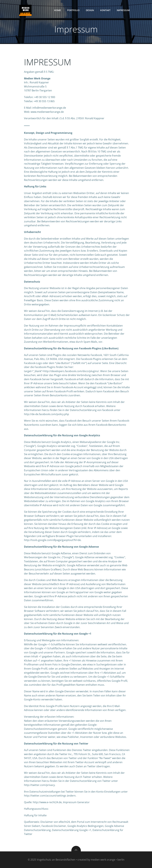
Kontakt (105, 10)
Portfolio (73, 10)
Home (58, 10)
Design (90, 10)
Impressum (123, 10)
